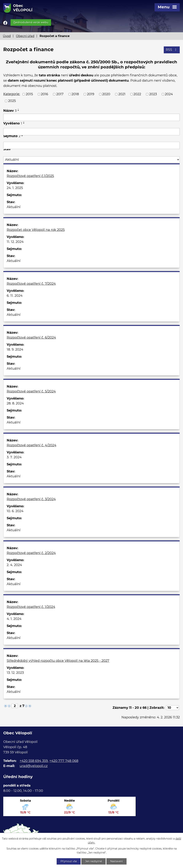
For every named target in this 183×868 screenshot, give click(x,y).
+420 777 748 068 (64, 761)
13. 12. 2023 (15, 673)
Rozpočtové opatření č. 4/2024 (31, 445)
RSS (172, 50)
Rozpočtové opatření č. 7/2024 (31, 284)
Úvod (7, 36)
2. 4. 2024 (14, 565)
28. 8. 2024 (15, 403)
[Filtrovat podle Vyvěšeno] (91, 132)
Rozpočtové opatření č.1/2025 (30, 176)
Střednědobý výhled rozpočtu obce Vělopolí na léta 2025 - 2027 (58, 661)
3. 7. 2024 (14, 457)
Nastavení (116, 861)
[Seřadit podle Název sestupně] (19, 110)
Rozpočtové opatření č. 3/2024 (31, 499)
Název (10, 111)
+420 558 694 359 (34, 761)
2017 (60, 94)
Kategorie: (12, 94)
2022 (137, 94)
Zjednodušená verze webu (31, 22)
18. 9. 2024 (15, 349)
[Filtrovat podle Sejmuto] (91, 145)
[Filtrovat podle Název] (91, 117)
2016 (44, 94)
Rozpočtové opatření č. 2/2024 (31, 553)
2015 (29, 94)
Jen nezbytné (93, 861)
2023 (153, 94)
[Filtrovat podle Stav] (91, 160)
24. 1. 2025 (15, 188)
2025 (12, 101)
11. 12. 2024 (15, 242)
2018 (75, 94)
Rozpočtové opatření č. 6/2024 (31, 338)
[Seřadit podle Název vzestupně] (19, 109)
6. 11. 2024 (15, 296)
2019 (91, 94)
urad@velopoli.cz (34, 766)
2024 (169, 94)
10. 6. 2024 (15, 511)
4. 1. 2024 (14, 619)
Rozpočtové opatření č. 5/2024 (31, 391)
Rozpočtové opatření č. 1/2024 (31, 607)
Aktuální (14, 207)
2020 (106, 94)
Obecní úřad (25, 36)
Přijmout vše (69, 861)
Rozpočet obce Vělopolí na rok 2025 (36, 230)
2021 (122, 94)
